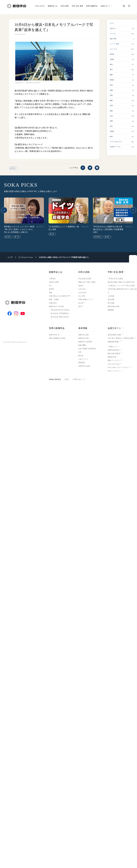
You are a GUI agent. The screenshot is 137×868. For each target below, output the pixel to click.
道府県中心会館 (84, 366)
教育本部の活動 (113, 306)
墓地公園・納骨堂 (114, 354)
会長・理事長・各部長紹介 (87, 349)
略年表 (81, 356)
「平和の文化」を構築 (115, 279)
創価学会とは (53, 7)
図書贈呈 (111, 310)
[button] (4, 210)
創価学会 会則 (83, 338)
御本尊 (51, 289)
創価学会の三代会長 (56, 306)
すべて (112, 23)
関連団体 (82, 363)
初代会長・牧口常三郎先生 (60, 310)
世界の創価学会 (92, 7)
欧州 (53, 234)
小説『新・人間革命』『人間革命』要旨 (121, 338)
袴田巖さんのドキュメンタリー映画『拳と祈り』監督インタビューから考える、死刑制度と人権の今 (19, 229)
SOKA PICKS (40, 7)
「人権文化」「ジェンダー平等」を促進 (121, 286)
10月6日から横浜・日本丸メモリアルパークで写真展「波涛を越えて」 (64, 257)
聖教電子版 (112, 357)
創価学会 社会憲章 (85, 342)
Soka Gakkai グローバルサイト (119, 367)
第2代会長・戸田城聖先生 (60, 313)
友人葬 (81, 303)
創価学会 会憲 (83, 335)
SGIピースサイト (114, 371)
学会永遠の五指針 (85, 279)
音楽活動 (111, 300)
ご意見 (66, 379)
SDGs (9, 237)
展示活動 (111, 303)
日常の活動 (65, 7)
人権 (18, 237)
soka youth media (114, 364)
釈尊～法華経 (54, 300)
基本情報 (83, 328)
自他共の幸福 (54, 282)
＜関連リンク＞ (113, 347)
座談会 (81, 286)
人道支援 (111, 296)
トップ (10, 257)
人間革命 (52, 279)
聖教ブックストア (114, 360)
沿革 (80, 352)
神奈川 (14, 168)
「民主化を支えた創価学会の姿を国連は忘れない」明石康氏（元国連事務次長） (108, 229)
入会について (83, 359)
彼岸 (80, 306)
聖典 (51, 293)
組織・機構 (82, 345)
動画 (108, 237)
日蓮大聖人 (53, 303)
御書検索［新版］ (113, 342)
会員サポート (116, 328)
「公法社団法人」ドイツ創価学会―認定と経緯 (64, 228)
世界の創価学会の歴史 (57, 338)
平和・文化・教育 (77, 7)
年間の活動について (86, 300)
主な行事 (82, 296)
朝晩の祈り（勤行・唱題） (87, 282)
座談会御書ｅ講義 (114, 335)
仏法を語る (82, 293)
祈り (51, 286)
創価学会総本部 (113, 350)
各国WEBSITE (54, 335)
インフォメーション (26, 257)
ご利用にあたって (79, 379)
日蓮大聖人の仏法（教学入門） (60, 296)
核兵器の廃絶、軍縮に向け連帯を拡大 (121, 282)
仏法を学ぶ (82, 289)
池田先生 (99, 237)
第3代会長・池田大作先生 (60, 317)
